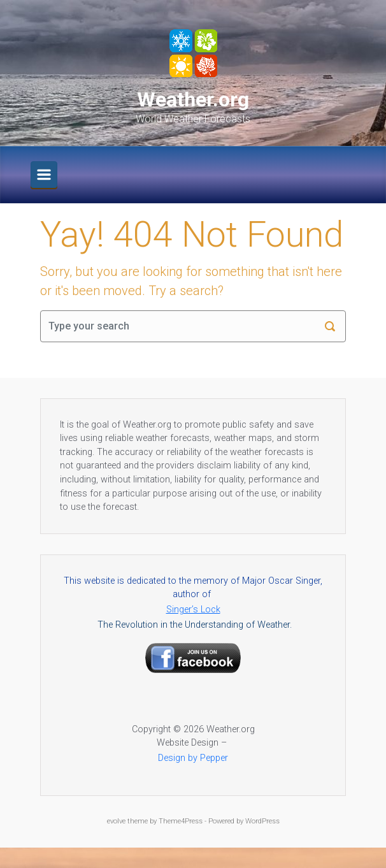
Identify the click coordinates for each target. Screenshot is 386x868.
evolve (116, 821)
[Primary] (44, 175)
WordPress (262, 821)
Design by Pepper (193, 758)
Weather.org (193, 99)
